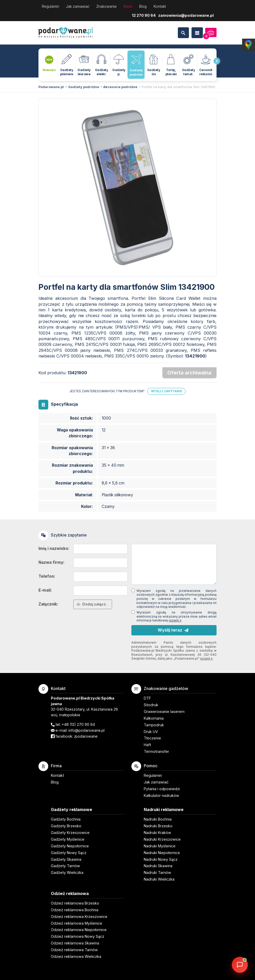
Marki (128, 6)
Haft (147, 745)
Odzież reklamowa (70, 893)
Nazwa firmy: (51, 562)
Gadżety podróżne (84, 87)
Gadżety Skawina (66, 859)
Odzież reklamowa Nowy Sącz (78, 936)
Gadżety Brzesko (66, 826)
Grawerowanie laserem (164, 711)
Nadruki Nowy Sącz (161, 859)
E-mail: (45, 590)
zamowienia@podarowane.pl (186, 15)
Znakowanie (106, 6)
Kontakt (160, 6)
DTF (147, 698)
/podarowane (86, 736)
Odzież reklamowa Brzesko (75, 903)
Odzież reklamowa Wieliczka (76, 956)
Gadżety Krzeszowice (70, 833)
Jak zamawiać (78, 6)
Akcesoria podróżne (120, 87)
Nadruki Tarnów (157, 872)
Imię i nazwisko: (54, 548)
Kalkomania (154, 718)
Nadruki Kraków (157, 833)
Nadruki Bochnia (158, 819)
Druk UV (151, 732)
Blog (143, 6)
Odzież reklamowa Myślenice (77, 923)
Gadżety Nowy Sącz (69, 853)
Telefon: (47, 576)
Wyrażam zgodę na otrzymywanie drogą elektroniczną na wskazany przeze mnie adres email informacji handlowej (177, 616)
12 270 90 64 (144, 15)
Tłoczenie (152, 738)
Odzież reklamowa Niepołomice (79, 930)
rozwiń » (175, 620)
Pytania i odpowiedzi (162, 789)
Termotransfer (156, 751)
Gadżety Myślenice (68, 839)
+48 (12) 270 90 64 (78, 724)
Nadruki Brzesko (158, 826)
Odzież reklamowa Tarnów (74, 950)
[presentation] (217, 61)
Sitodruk (151, 705)
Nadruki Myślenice (160, 846)
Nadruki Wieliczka (159, 879)
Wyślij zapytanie (167, 391)
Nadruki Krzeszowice (162, 839)
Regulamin (50, 6)
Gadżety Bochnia (66, 819)
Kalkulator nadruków (161, 795)
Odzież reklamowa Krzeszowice (79, 917)
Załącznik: (48, 604)
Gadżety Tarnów (65, 866)
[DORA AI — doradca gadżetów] (240, 965)
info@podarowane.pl (86, 730)
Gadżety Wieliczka (67, 872)
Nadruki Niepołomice (162, 853)
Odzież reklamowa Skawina (75, 943)
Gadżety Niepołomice (70, 846)
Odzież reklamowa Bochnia (75, 910)
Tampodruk (154, 725)
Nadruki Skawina (158, 866)
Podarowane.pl (51, 87)
